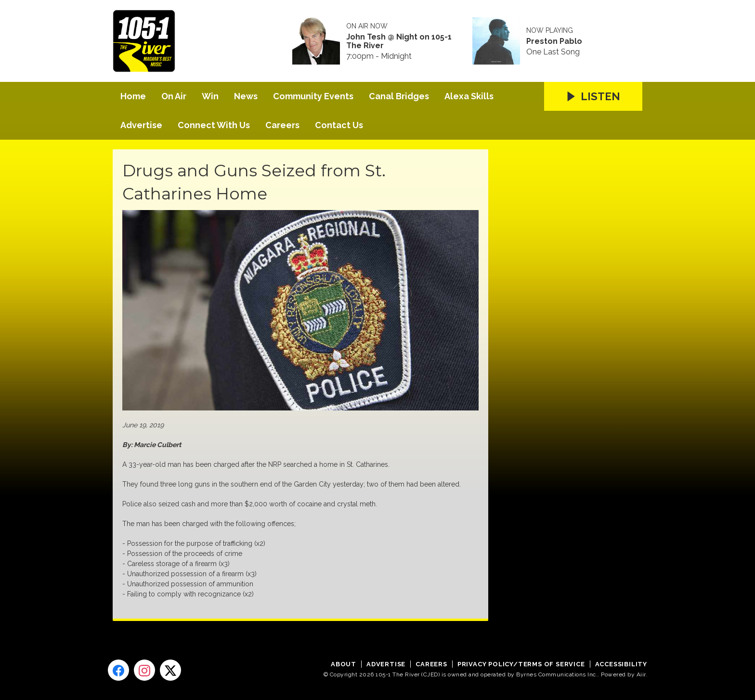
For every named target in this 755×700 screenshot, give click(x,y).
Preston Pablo (554, 41)
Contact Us (339, 125)
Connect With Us (214, 125)
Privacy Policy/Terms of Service (521, 664)
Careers (282, 125)
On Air (174, 96)
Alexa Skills (469, 96)
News (246, 96)
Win (210, 96)
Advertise (141, 125)
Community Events (313, 96)
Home (133, 96)
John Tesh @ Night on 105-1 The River (399, 41)
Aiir (641, 674)
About (344, 664)
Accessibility (621, 664)
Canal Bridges (399, 96)
